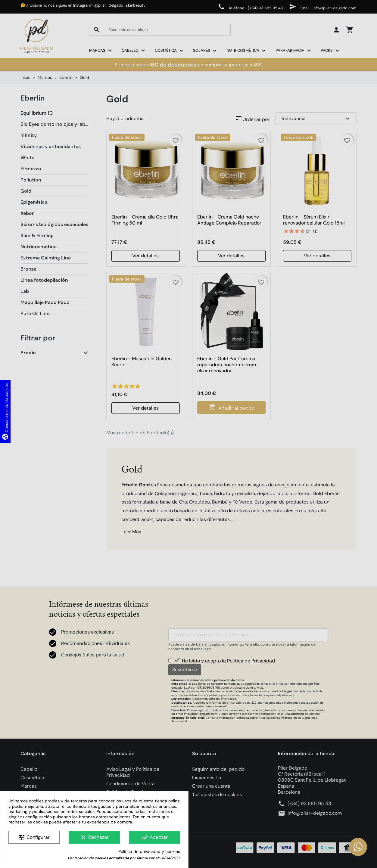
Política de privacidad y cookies (149, 852)
